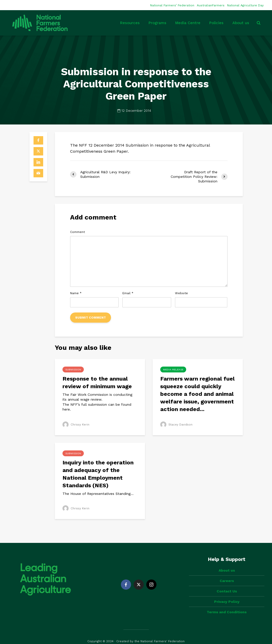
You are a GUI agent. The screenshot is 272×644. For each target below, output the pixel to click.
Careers (227, 572)
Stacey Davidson (177, 425)
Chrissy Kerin (76, 425)
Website (181, 293)
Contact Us (227, 583)
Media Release (173, 370)
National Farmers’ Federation (172, 5)
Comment (77, 232)
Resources (130, 23)
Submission (73, 370)
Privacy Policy (227, 593)
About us (241, 23)
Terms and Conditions (227, 603)
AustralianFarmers (211, 5)
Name (76, 293)
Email (128, 293)
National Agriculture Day (245, 5)
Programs (157, 23)
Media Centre (188, 23)
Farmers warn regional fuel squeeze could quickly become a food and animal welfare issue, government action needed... (197, 394)
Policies (216, 23)
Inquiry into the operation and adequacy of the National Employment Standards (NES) (98, 474)
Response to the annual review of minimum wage (97, 382)
